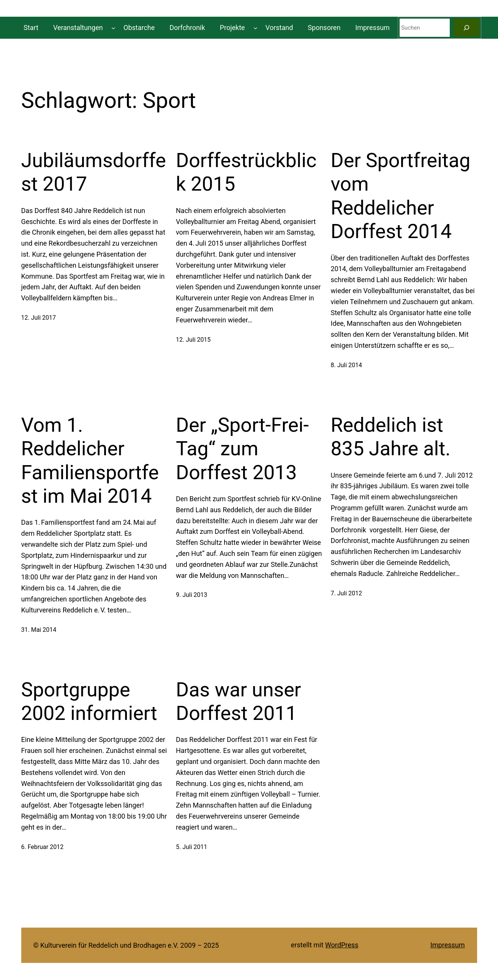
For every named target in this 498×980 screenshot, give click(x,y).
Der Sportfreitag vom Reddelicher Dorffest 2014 (401, 196)
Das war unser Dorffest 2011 (238, 701)
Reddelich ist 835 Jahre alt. (391, 437)
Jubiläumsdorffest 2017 (94, 172)
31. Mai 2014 (39, 630)
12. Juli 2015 (193, 340)
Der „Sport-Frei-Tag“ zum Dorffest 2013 (242, 449)
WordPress (342, 945)
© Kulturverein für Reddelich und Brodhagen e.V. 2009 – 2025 (126, 945)
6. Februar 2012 (43, 847)
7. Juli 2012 (347, 593)
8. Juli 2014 (347, 365)
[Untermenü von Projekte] (255, 28)
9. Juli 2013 (192, 595)
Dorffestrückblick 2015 (246, 172)
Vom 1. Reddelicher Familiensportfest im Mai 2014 (90, 461)
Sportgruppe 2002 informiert (89, 701)
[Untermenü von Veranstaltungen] (113, 28)
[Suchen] (466, 28)
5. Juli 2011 (192, 847)
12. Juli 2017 (39, 318)
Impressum (448, 945)
